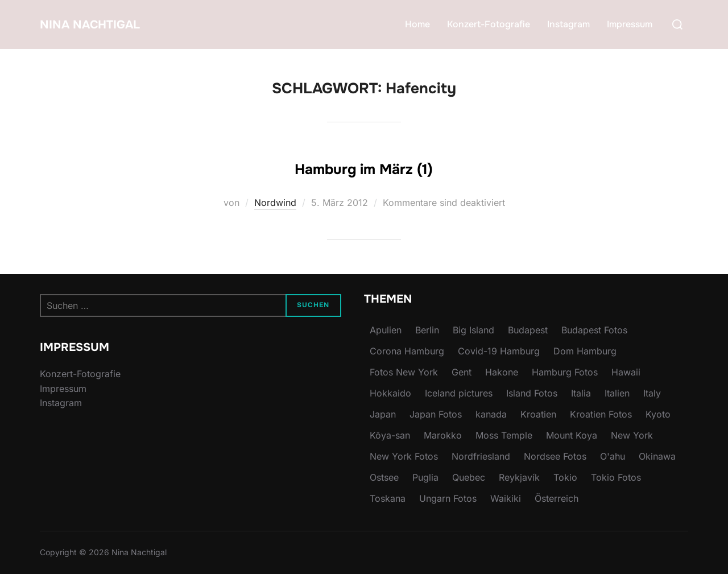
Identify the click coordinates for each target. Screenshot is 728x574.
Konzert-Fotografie (489, 24)
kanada (491, 414)
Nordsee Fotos (555, 456)
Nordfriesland (481, 456)
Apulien (386, 330)
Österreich (557, 498)
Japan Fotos (436, 414)
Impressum (630, 24)
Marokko (443, 435)
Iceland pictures (459, 393)
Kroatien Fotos (601, 414)
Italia (581, 393)
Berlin (427, 330)
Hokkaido (390, 393)
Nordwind (275, 203)
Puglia (425, 477)
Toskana (388, 498)
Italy (652, 393)
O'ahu (613, 456)
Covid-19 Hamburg (499, 351)
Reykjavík (519, 477)
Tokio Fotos (616, 477)
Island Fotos (532, 393)
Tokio (565, 477)
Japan (383, 414)
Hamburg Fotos (565, 372)
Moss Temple (504, 435)
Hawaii (626, 372)
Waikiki (506, 498)
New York (632, 435)
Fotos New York (404, 372)
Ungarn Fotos (448, 498)
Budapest (528, 330)
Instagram (568, 24)
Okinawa (657, 456)
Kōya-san (390, 435)
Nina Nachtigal (107, 24)
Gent (462, 372)
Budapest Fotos (594, 330)
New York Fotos (404, 456)
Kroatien (538, 414)
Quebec (469, 477)
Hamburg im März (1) (363, 166)
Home (417, 24)
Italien (617, 393)
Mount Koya (572, 435)
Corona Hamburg (407, 351)
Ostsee (384, 477)
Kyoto (658, 414)
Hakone (502, 372)
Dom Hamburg (585, 351)
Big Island (473, 330)
